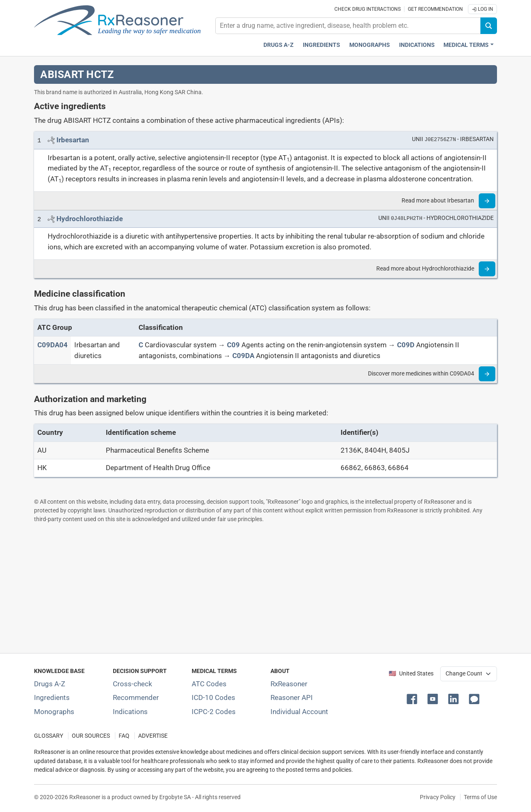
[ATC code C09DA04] (52, 345)
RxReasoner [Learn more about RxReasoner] (289, 684)
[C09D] (406, 345)
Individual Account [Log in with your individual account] (299, 712)
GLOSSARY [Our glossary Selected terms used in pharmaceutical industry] (49, 736)
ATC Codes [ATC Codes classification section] (209, 684)
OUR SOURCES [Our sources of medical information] (91, 736)
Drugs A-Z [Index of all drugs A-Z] (50, 684)
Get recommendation (435, 9)
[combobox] (348, 26)
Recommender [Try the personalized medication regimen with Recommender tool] (136, 697)
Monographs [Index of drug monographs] (54, 712)
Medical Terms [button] (466, 45)
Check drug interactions (368, 9)
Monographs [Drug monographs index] (370, 45)
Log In (482, 9)
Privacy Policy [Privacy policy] (438, 797)
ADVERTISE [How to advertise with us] (153, 736)
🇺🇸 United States (411, 674)
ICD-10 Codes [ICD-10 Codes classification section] (213, 697)
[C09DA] (243, 356)
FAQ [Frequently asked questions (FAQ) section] (124, 736)
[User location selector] (469, 674)
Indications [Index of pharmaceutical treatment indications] (130, 712)
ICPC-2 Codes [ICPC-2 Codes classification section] (214, 712)
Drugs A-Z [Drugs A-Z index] (279, 45)
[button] (414, 698)
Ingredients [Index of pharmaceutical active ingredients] (52, 697)
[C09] (233, 345)
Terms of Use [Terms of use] (480, 797)
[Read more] (487, 201)
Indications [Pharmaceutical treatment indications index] (417, 45)
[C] (141, 345)
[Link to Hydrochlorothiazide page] (90, 219)
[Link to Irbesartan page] (73, 140)
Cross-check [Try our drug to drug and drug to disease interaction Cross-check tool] (133, 684)
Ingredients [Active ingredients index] (322, 45)
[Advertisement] (265, 588)
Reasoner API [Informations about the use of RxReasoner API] (292, 697)
